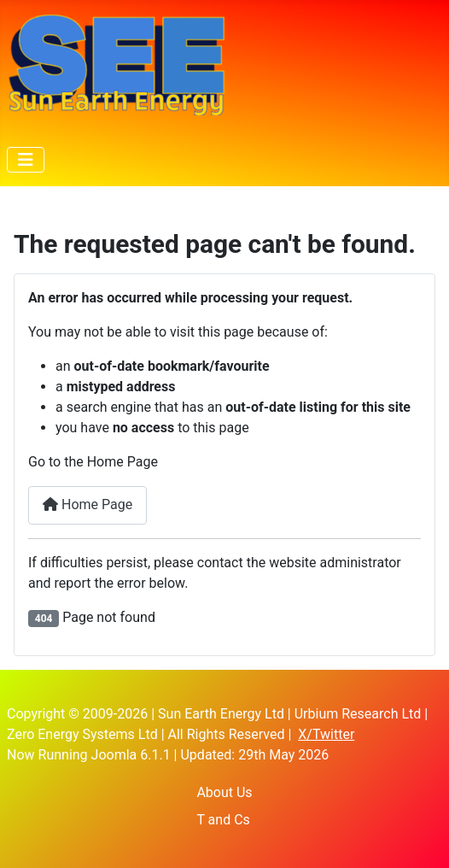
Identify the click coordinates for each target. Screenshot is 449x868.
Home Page (87, 504)
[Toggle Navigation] (26, 160)
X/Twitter (326, 734)
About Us (224, 792)
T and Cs (223, 820)
